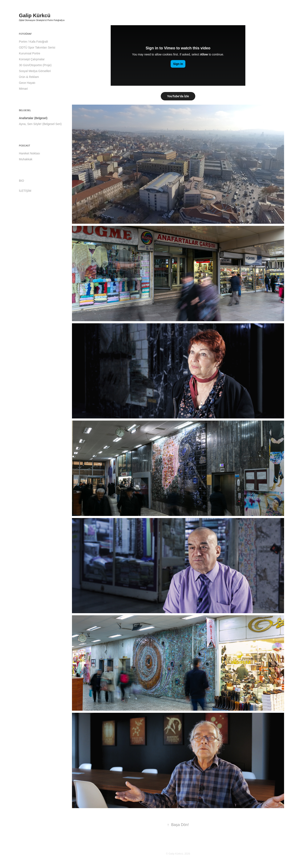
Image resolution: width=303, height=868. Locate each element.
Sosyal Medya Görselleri (35, 71)
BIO (21, 181)
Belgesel (25, 110)
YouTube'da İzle (178, 96)
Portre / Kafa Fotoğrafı (34, 42)
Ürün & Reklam (29, 77)
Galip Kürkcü (35, 15)
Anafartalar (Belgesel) (33, 118)
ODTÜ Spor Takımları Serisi (37, 47)
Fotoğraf (25, 34)
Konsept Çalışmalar (32, 59)
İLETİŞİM (25, 191)
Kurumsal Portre (30, 53)
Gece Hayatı (27, 83)
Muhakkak (26, 159)
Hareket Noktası (29, 153)
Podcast (25, 146)
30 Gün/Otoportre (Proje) (35, 65)
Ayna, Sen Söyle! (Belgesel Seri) (40, 124)
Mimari (23, 89)
